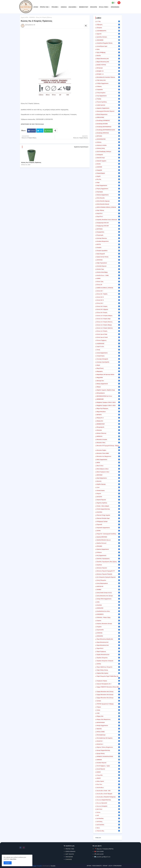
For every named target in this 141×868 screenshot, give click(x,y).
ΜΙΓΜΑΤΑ (108, 415)
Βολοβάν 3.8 (108, 71)
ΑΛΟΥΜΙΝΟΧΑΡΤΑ (108, 31)
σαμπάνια (108, 565)
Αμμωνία (108, 34)
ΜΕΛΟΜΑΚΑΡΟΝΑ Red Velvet (108, 396)
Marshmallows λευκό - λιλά (108, 791)
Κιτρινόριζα (108, 192)
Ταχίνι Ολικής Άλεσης (108, 670)
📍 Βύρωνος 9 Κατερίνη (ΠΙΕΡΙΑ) (104, 849)
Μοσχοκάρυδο (108, 427)
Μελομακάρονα (108, 393)
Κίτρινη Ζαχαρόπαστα (108, 189)
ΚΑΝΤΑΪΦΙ (108, 167)
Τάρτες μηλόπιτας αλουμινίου (108, 667)
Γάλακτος (108, 86)
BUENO (108, 772)
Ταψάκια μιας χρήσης (108, 673)
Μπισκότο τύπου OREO (108, 453)
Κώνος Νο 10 (108, 297)
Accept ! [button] (8, 863)
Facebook (33, 131)
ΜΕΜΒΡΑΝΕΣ (108, 399)
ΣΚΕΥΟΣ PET (108, 586)
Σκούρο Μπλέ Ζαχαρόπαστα (108, 599)
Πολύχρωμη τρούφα (108, 521)
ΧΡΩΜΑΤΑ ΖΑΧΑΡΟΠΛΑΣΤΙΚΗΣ (108, 757)
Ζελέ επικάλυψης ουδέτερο (108, 152)
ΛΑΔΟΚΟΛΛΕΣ (108, 344)
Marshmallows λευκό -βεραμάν (108, 794)
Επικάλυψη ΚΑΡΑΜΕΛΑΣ (108, 121)
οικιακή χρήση (108, 491)
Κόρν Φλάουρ (108, 210)
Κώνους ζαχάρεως (108, 340)
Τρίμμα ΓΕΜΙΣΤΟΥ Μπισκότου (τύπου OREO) (108, 688)
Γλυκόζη (108, 99)
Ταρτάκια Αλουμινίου (108, 658)
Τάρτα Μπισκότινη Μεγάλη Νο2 (108, 639)
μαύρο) (108, 387)
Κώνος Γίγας (108, 282)
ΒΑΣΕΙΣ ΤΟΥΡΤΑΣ (108, 65)
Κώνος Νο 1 (108, 291)
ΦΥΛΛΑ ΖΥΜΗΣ (103, 7)
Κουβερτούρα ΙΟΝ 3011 (108, 223)
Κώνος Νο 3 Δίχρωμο (108, 309)
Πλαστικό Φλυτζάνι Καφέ (108, 518)
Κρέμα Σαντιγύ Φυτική (108, 257)
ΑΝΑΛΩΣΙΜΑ (72, 7)
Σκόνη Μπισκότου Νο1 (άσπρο (108, 596)
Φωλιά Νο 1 (108, 741)
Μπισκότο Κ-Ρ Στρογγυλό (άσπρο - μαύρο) (108, 446)
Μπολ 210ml (108, 466)
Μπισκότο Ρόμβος (108, 450)
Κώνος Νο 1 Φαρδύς (108, 294)
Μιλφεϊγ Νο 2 (108, 418)
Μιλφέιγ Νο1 (108, 421)
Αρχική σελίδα (25, 17)
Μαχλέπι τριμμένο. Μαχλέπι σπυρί (108, 390)
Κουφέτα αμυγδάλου (108, 251)
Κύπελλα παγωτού (108, 266)
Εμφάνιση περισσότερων (81, 147)
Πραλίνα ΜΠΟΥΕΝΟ (108, 537)
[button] (119, 3)
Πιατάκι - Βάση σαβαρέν (108, 506)
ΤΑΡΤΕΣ (108, 664)
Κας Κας (108, 179)
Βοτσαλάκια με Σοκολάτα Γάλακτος (108, 77)
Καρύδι (108, 176)
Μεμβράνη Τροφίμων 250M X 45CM (108, 405)
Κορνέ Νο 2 (108, 217)
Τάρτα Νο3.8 (108, 648)
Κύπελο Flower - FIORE (108, 275)
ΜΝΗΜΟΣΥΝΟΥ (84, 7)
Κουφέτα (108, 248)
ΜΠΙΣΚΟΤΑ (108, 436)
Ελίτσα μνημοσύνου (108, 114)
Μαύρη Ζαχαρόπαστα (108, 384)
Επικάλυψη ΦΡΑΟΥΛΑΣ (108, 133)
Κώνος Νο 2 (108, 303)
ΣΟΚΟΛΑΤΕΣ (108, 608)
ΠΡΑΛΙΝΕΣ (55, 7)
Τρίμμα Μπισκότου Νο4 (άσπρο (108, 698)
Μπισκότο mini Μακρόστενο (108, 456)
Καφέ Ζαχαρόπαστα (108, 186)
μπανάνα (108, 430)
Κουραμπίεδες (108, 232)
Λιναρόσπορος (108, 356)
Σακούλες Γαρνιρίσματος (108, 559)
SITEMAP (105, 866)
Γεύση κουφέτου (108, 93)
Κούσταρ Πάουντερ (108, 238)
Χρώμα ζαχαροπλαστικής (108, 750)
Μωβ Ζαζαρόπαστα (108, 478)
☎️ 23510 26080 (99, 851)
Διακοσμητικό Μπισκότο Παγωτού (108, 111)
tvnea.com (98, 838)
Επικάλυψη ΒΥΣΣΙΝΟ (108, 124)
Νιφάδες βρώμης (108, 484)
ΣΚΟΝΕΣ (108, 590)
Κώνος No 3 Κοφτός (108, 331)
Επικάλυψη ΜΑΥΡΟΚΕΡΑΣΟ (108, 127)
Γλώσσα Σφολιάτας (108, 102)
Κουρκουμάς (108, 235)
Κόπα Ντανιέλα (108, 198)
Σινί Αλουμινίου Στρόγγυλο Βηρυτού (108, 577)
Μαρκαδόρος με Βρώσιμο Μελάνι (108, 375)
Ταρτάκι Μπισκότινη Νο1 (108, 655)
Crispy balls (108, 775)
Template (53, 866)
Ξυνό (108, 487)
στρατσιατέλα (108, 630)
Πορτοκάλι (108, 525)
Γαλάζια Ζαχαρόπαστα (108, 83)
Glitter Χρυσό (108, 781)
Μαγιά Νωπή (108, 368)
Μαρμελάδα (108, 378)
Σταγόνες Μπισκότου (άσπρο (108, 624)
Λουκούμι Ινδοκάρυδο (108, 359)
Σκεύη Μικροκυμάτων (108, 583)
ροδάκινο (108, 552)
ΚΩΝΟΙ (108, 278)
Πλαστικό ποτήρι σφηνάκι (108, 515)
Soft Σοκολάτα (108, 825)
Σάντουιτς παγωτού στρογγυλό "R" (108, 571)
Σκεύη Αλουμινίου (108, 580)
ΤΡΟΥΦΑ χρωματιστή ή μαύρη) (108, 704)
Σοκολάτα (108, 605)
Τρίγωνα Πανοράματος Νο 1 (108, 684)
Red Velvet (108, 809)
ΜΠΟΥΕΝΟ (108, 475)
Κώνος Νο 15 (108, 300)
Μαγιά (108, 365)
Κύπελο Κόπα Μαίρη (108, 272)
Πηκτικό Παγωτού (108, 500)
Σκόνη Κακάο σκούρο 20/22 (108, 593)
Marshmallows (108, 788)
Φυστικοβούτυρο (108, 735)
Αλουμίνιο (108, 28)
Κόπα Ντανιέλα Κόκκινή (108, 204)
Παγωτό (108, 494)
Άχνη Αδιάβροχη (108, 52)
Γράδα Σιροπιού (108, 105)
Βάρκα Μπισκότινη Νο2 (108, 62)
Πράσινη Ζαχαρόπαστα (108, 549)
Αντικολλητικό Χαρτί (108, 46)
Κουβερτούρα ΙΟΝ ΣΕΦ (108, 226)
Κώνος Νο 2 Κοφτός (108, 306)
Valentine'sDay (108, 831)
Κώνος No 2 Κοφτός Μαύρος (108, 325)
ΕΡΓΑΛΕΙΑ (108, 136)
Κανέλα (108, 164)
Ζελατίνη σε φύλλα (108, 145)
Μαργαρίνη (108, 371)
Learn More (13, 859)
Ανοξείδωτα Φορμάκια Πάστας (108, 43)
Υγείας (108, 710)
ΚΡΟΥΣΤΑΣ (108, 260)
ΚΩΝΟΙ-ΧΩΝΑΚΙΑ (70, 851)
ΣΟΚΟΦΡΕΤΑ (108, 614)
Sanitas (108, 812)
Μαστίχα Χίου (108, 381)
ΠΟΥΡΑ (108, 531)
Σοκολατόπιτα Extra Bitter (108, 611)
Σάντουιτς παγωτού (108, 568)
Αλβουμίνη (108, 25)
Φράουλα (108, 729)
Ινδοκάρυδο (108, 155)
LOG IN (110, 866)
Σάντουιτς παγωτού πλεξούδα (108, 574)
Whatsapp (49, 131)
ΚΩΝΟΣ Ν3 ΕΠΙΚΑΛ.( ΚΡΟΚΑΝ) (108, 288)
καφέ (108, 183)
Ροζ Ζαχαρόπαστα (108, 556)
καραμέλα (108, 170)
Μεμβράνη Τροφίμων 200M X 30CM (108, 402)
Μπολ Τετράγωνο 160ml (108, 472)
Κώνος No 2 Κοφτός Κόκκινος (108, 322)
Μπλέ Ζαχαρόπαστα (108, 460)
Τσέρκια (108, 707)
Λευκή (108, 350)
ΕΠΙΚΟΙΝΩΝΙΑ (115, 7)
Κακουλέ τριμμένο (108, 161)
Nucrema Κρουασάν (108, 803)
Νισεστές (108, 481)
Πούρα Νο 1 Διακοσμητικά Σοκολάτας (108, 534)
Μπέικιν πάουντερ (108, 433)
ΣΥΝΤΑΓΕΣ (108, 633)
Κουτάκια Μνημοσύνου (108, 241)
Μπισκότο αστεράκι (108, 440)
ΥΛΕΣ (108, 713)
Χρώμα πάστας (108, 754)
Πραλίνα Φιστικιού (108, 543)
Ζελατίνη (108, 142)
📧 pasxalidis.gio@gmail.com (102, 857)
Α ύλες (108, 21)
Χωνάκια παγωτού (108, 763)
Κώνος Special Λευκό (108, 337)
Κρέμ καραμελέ (108, 254)
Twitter (41, 131)
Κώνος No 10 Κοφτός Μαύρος (108, 316)
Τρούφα (108, 701)
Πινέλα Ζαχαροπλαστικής (108, 509)
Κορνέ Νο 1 (108, 213)
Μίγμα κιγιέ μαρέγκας (108, 409)
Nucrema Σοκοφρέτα (108, 806)
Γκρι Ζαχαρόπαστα (108, 96)
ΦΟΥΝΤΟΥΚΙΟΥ (108, 723)
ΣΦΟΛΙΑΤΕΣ (94, 7)
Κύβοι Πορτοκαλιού (108, 263)
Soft (108, 815)
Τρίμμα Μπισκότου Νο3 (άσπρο (108, 695)
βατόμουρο (108, 68)
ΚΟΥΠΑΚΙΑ (108, 229)
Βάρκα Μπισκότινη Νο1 (108, 59)
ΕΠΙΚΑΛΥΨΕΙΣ (108, 117)
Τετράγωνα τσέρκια (108, 681)
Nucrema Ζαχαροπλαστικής (108, 800)
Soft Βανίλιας (108, 818)
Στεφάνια (108, 627)
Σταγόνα (108, 621)
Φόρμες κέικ (108, 716)
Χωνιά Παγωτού (108, 769)
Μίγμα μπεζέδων (108, 412)
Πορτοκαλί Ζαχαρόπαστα (108, 528)
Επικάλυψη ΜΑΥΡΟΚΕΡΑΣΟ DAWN (108, 130)
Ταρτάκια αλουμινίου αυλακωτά (108, 661)
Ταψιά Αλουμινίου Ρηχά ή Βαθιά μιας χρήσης (108, 677)
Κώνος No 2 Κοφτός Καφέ (108, 319)
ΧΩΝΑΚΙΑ (64, 7)
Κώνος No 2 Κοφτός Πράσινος (31, 162)
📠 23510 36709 (99, 854)
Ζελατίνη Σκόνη (108, 148)
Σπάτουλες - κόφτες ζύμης (108, 617)
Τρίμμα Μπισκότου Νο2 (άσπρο (108, 692)
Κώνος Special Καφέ (108, 334)
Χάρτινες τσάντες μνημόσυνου (108, 747)
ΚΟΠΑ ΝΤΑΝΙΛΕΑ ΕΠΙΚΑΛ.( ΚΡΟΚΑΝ (108, 207)
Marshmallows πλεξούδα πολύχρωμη (108, 797)
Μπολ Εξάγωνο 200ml (108, 469)
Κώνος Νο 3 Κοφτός (108, 313)
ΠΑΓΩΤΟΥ (108, 497)
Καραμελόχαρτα (108, 173)
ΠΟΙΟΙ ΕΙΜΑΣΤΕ (97, 866)
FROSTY (108, 778)
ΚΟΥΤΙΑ (108, 244)
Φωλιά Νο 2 (108, 744)
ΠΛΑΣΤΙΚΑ (108, 512)
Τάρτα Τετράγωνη (108, 652)
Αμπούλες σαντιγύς (108, 37)
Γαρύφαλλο (108, 90)
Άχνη (108, 49)
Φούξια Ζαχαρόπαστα (108, 726)
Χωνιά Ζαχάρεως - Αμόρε (108, 766)
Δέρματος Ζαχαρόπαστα (108, 108)
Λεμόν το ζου (108, 347)
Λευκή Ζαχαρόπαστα (108, 353)
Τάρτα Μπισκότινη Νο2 (108, 645)
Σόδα (108, 602)
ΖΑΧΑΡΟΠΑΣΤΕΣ (108, 139)
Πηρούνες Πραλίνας (108, 503)
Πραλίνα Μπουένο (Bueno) (108, 540)
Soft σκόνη (108, 822)
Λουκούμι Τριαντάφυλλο (108, 362)
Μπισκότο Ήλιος (108, 443)
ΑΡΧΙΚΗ (36, 7)
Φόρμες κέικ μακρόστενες (108, 719)
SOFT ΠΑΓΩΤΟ (70, 854)
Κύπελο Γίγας (108, 269)
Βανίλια (108, 56)
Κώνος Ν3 (108, 285)
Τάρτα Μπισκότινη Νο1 (108, 642)
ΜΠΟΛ (108, 463)
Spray (108, 828)
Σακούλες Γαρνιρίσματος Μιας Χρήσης (108, 562)
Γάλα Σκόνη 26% (108, 80)
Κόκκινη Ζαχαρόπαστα (108, 195)
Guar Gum (108, 784)
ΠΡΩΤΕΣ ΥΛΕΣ (44, 7)
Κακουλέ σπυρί (108, 158)
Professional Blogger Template (34, 866)
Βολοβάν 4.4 (108, 74)
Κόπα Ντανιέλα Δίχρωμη (108, 201)
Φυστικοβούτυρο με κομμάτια (108, 738)
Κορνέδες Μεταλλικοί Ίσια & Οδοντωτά (108, 220)
